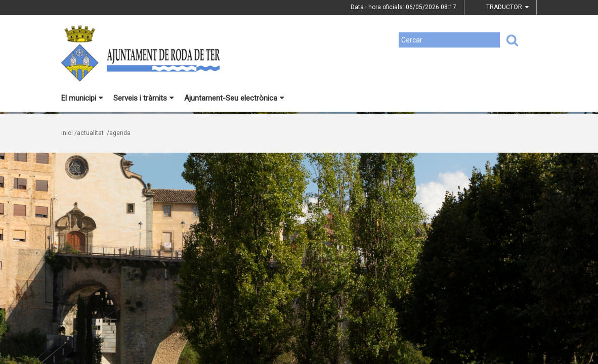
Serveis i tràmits (144, 98)
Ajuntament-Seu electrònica (234, 98)
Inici (67, 133)
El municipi (82, 98)
